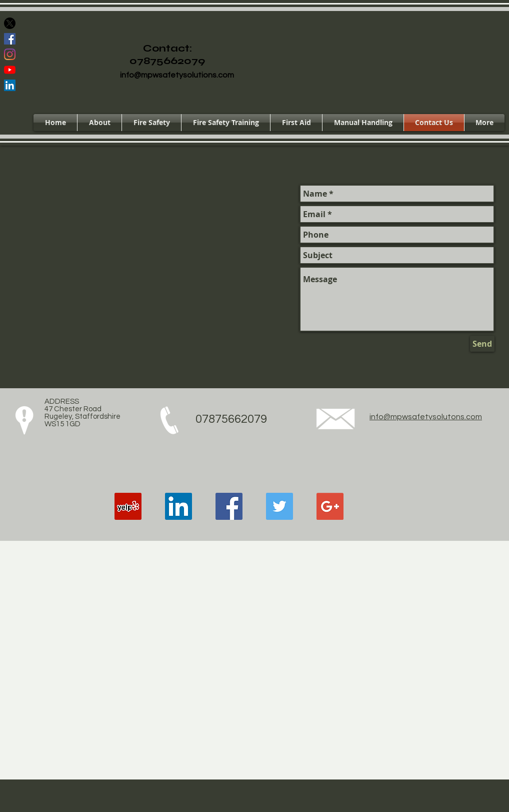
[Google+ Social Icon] (330, 506)
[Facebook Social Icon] (10, 39)
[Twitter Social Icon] (279, 506)
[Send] (482, 344)
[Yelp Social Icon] (128, 506)
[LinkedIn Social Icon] (10, 85)
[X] (10, 23)
